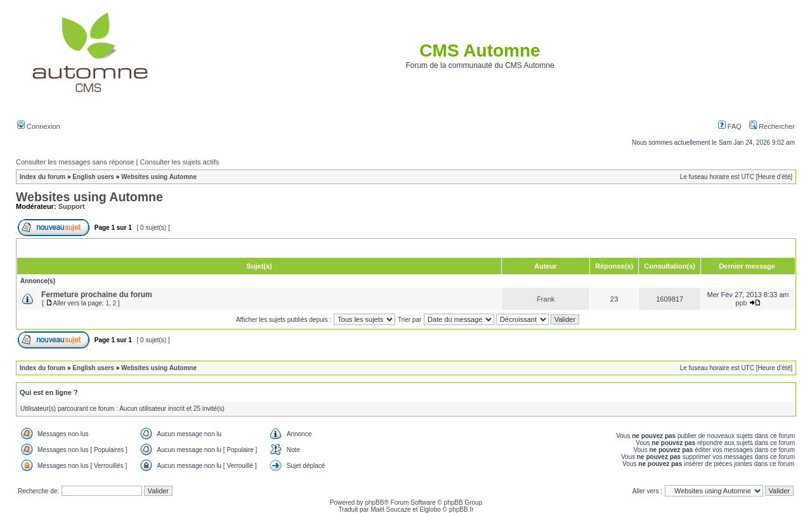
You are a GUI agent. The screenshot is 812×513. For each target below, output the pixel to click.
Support (72, 206)
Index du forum (43, 177)
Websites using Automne (159, 177)
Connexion (39, 126)
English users (93, 177)
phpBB (374, 503)
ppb (741, 303)
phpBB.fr (462, 510)
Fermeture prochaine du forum (97, 295)
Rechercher (772, 126)
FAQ (730, 126)
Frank (546, 299)
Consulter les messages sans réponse (75, 162)
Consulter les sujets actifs (179, 162)
